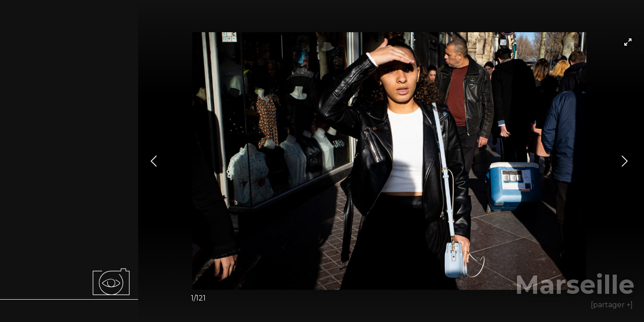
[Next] (623, 161)
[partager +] (612, 305)
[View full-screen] (628, 42)
